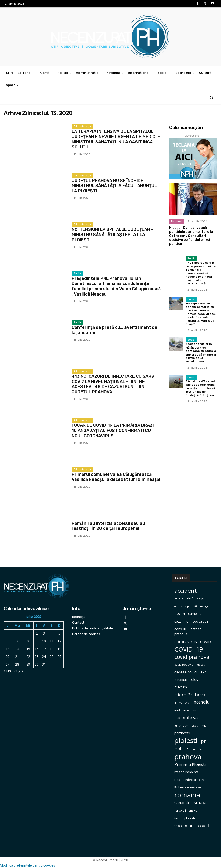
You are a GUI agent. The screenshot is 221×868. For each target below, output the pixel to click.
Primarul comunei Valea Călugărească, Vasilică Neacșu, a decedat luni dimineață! (116, 477)
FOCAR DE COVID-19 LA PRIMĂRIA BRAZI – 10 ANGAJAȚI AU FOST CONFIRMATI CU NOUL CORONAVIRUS (114, 430)
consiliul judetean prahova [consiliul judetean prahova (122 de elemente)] (188, 632)
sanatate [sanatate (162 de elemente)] (182, 803)
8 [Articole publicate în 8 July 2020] (28, 641)
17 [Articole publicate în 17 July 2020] (44, 649)
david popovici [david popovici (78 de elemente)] (184, 664)
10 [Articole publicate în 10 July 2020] (44, 641)
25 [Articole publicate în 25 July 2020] (52, 656)
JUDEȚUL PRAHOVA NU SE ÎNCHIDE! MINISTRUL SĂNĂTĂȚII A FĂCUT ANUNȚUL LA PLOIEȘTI (114, 186)
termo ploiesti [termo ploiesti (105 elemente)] (185, 818)
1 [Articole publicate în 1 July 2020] (28, 633)
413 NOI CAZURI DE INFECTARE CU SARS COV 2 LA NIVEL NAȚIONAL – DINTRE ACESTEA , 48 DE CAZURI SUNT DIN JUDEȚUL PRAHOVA (113, 384)
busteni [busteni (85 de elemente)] (180, 614)
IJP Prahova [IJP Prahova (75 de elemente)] (182, 703)
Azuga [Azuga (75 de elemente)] (204, 606)
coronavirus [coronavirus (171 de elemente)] (186, 642)
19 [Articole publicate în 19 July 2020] (59, 649)
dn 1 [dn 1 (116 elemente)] (203, 672)
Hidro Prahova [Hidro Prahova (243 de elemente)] (190, 695)
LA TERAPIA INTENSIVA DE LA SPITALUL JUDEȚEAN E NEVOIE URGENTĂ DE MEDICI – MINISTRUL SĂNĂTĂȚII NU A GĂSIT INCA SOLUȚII (116, 139)
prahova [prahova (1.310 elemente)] (188, 757)
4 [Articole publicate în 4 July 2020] (52, 633)
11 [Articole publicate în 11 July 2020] (52, 641)
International (82, 518)
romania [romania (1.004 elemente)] (187, 795)
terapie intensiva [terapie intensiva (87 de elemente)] (186, 811)
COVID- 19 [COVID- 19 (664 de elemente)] (189, 649)
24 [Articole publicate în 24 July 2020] (44, 656)
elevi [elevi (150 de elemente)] (195, 680)
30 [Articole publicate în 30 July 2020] (37, 664)
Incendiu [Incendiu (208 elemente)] (201, 702)
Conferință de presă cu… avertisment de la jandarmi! (114, 330)
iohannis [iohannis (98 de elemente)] (190, 710)
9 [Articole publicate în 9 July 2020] (37, 641)
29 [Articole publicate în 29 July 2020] (28, 664)
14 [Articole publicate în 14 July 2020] (17, 649)
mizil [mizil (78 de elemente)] (205, 725)
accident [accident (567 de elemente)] (186, 590)
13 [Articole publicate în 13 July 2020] (7, 649)
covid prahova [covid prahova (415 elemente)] (192, 657)
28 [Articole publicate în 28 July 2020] (17, 664)
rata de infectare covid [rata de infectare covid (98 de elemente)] (190, 780)
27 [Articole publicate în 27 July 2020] (7, 664)
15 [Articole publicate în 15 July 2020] (28, 649)
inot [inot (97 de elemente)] (177, 710)
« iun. (8, 671)
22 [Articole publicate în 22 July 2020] (28, 656)
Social (78, 273)
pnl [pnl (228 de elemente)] (204, 741)
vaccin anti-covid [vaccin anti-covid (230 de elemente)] (192, 826)
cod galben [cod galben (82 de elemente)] (200, 622)
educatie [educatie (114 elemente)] (181, 680)
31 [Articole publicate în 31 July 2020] (44, 664)
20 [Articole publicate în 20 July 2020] (7, 656)
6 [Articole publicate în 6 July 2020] (7, 641)
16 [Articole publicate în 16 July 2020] (37, 649)
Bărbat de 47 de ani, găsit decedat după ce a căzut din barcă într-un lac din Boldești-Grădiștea (200, 388)
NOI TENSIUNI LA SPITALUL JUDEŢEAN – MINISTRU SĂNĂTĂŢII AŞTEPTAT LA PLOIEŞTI (113, 235)
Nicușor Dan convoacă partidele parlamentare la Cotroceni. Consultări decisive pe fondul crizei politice (191, 236)
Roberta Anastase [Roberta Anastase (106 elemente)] (188, 787)
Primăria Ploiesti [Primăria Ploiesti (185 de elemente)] (190, 764)
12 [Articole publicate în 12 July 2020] (59, 641)
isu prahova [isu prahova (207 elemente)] (186, 718)
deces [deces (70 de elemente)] (201, 665)
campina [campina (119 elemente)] (195, 614)
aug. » (19, 671)
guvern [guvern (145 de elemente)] (181, 687)
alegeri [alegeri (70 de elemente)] (201, 598)
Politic (78, 322)
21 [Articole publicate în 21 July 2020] (17, 656)
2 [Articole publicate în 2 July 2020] (37, 633)
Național (177, 221)
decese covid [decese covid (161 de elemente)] (186, 672)
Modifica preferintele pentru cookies (28, 865)
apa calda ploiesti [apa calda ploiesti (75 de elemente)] (186, 606)
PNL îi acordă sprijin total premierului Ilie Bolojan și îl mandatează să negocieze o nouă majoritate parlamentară (201, 273)
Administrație (82, 126)
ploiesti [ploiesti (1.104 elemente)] (186, 740)
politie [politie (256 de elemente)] (181, 749)
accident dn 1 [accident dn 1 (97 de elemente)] (184, 598)
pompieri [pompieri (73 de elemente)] (198, 749)
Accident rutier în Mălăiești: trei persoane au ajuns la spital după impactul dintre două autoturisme (201, 353)
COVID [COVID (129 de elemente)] (206, 642)
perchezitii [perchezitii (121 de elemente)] (182, 733)
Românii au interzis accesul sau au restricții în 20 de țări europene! (108, 526)
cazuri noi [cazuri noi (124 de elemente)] (182, 621)
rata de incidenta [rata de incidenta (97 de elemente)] (186, 772)
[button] (211, 98)
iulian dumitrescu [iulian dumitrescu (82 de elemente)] (186, 725)
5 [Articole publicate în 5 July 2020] (59, 633)
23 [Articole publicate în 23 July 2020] (37, 656)
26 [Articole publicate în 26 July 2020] (59, 656)
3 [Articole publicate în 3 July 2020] (44, 633)
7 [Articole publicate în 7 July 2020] (17, 641)
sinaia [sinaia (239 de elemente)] (200, 802)
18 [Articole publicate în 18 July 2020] (52, 649)
